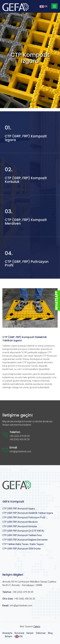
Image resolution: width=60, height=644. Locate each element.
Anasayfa (7, 633)
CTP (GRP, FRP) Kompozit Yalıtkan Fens (22, 535)
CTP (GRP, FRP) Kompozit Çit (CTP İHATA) (23, 531)
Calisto (37, 627)
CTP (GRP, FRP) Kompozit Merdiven (20, 522)
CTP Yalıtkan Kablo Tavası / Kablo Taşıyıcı (23, 544)
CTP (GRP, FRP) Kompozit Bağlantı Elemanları (25, 540)
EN (43, 7)
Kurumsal (19, 633)
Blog (50, 633)
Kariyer (30, 633)
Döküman (41, 633)
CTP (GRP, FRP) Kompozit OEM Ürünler (22, 549)
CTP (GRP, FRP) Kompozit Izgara (19, 509)
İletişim (8, 636)
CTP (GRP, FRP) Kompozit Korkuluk (20, 526)
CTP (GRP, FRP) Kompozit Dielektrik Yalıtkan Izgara (28, 513)
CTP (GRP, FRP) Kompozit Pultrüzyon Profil (24, 517)
